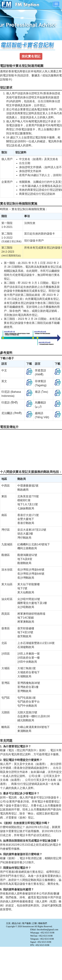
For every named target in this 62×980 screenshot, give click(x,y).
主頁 (8, 923)
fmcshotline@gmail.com (47, 930)
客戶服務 (27, 923)
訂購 (35, 923)
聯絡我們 (43, 923)
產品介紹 (16, 923)
